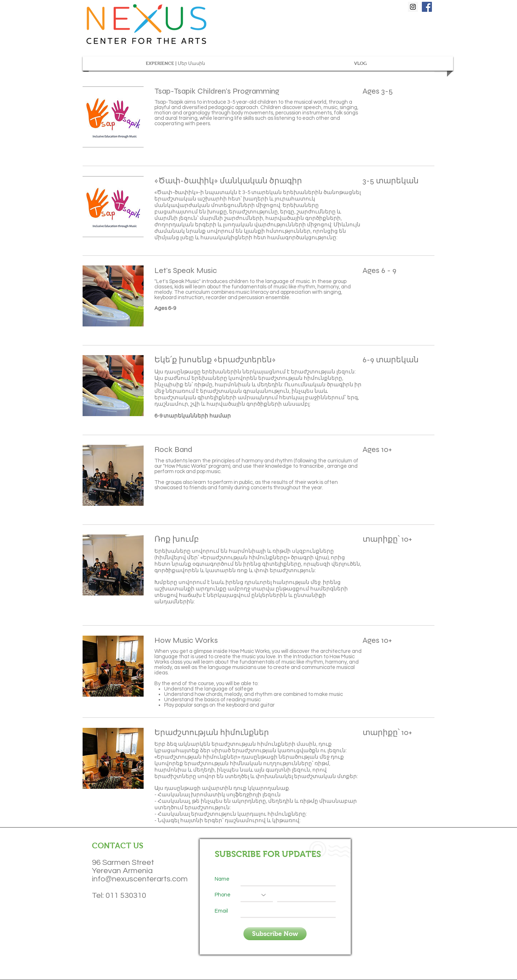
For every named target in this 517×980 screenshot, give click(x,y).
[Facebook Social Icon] (427, 7)
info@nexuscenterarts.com (140, 879)
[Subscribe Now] (275, 934)
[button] (175, 63)
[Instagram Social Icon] (413, 7)
